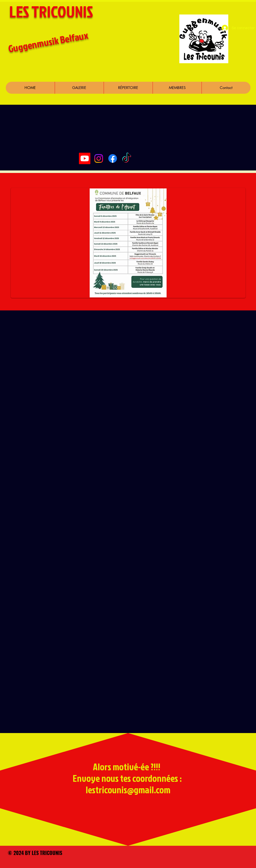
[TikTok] (127, 158)
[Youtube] (85, 158)
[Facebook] (113, 158)
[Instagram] (99, 158)
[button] (177, 88)
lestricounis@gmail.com (128, 790)
